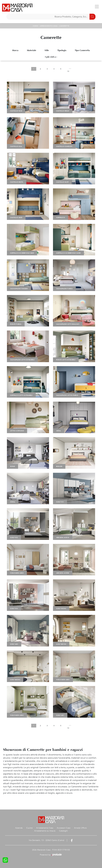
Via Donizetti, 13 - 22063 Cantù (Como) (47, 840)
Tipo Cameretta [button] (82, 50)
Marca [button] (15, 50)
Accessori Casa (64, 828)
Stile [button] (47, 50)
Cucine (29, 828)
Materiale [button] (32, 50)
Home (35, 26)
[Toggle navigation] (97, 6)
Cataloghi (63, 831)
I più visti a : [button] (51, 57)
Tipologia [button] (62, 50)
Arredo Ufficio (80, 828)
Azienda (19, 828)
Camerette (64, 26)
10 (68, 71)
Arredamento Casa (49, 26)
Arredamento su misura (45, 831)
